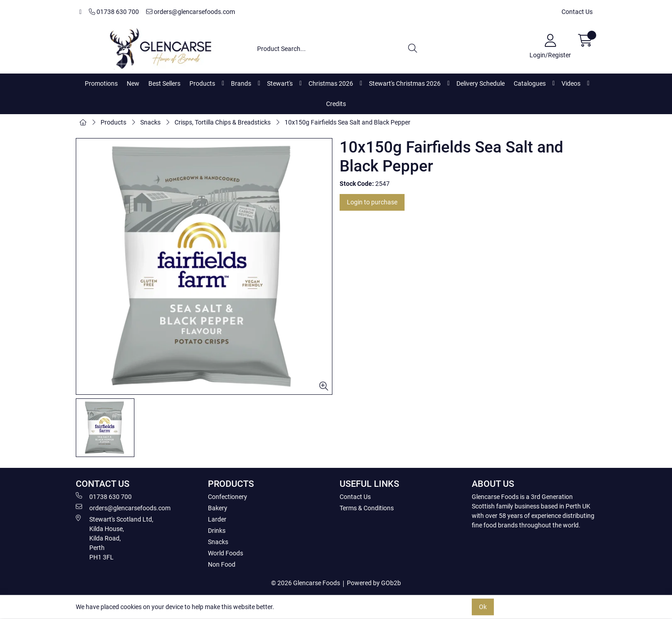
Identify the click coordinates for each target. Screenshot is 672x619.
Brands (241, 83)
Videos (571, 83)
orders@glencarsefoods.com (191, 12)
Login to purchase (372, 202)
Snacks (150, 122)
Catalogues (530, 83)
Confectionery (228, 497)
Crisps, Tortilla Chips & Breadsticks (223, 122)
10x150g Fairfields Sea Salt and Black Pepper (348, 122)
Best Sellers (164, 83)
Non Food (222, 564)
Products (202, 83)
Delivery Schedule (481, 83)
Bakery (218, 508)
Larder (217, 519)
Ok (483, 607)
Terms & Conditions (367, 508)
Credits (336, 104)
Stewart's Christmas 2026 (405, 83)
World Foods (226, 553)
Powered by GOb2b (374, 583)
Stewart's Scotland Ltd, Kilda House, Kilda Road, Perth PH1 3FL (115, 538)
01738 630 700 (114, 12)
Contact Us (577, 12)
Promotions (101, 83)
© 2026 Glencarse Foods (306, 583)
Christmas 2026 (331, 83)
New (133, 83)
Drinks (217, 531)
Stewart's (280, 83)
